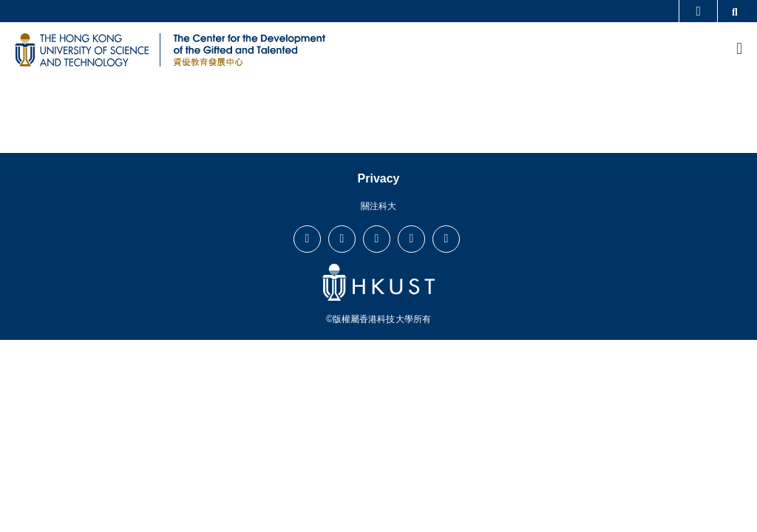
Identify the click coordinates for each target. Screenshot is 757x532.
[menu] (739, 50)
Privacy (379, 178)
